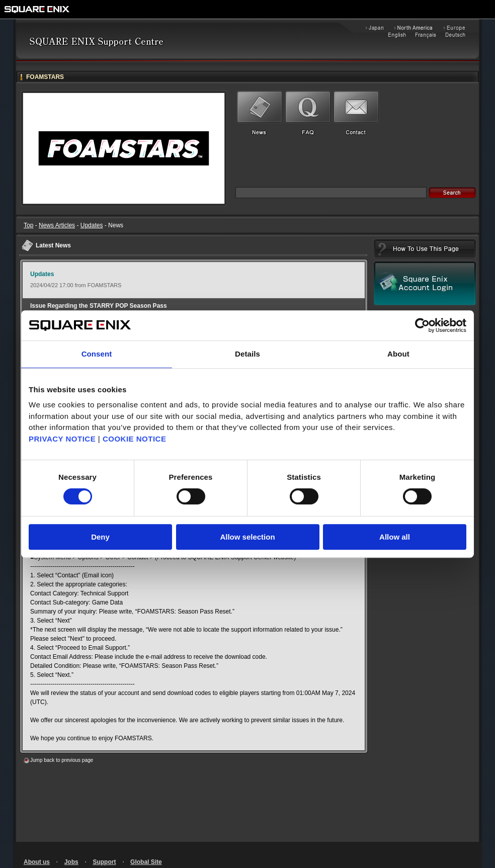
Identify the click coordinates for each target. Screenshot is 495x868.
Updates (92, 225)
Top (28, 225)
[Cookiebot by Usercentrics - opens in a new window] (422, 325)
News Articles (57, 225)
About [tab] (398, 354)
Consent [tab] (97, 354)
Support (104, 862)
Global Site (146, 862)
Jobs (71, 862)
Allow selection (247, 537)
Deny (100, 537)
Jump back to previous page (62, 760)
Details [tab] (247, 354)
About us (37, 862)
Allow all (395, 537)
